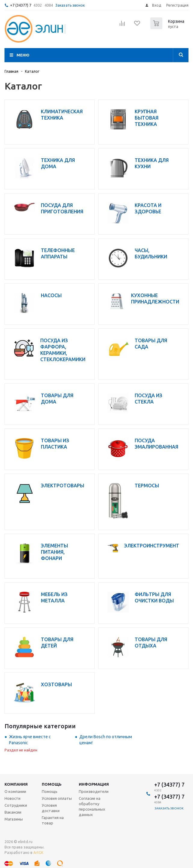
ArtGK (38, 853)
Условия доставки (51, 808)
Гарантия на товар (53, 820)
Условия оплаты (57, 798)
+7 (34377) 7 (21, 5)
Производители (94, 791)
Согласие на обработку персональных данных (92, 806)
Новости (12, 798)
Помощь (52, 784)
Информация (94, 784)
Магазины (14, 819)
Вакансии (13, 812)
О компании (15, 791)
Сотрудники (16, 805)
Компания (16, 784)
